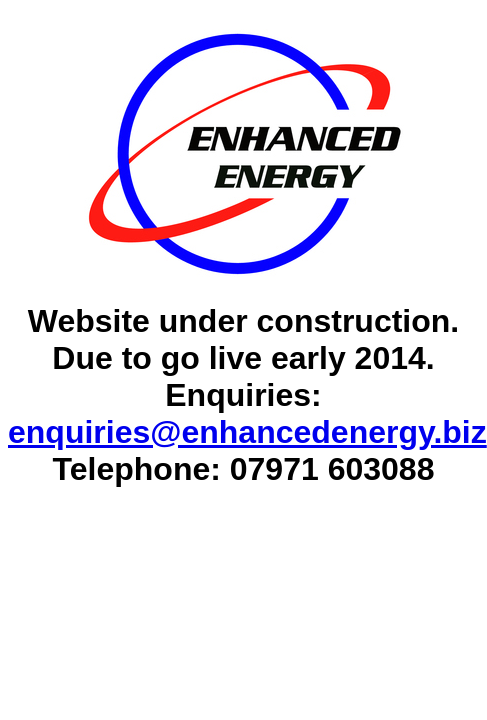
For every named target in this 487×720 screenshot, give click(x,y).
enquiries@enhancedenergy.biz (247, 432)
